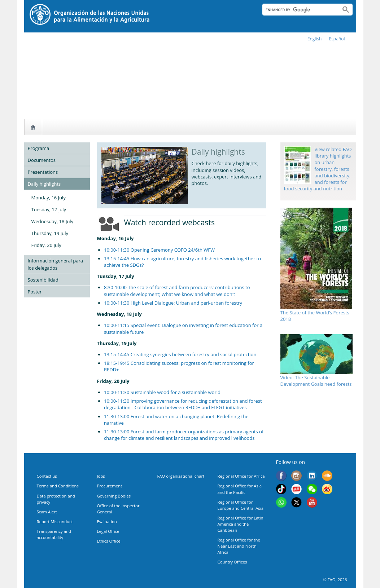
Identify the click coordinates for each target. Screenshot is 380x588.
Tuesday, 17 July (49, 209)
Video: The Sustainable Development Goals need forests (316, 381)
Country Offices (232, 562)
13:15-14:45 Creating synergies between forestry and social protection (180, 354)
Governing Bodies (114, 496)
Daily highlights (44, 184)
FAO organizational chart (181, 476)
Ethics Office (109, 541)
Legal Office (108, 531)
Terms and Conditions (58, 486)
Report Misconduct (55, 521)
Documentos (42, 160)
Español (337, 39)
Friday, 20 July (46, 245)
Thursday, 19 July (50, 233)
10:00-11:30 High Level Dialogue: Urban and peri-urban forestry (173, 303)
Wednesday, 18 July (53, 221)
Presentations (43, 172)
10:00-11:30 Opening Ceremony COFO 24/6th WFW (159, 250)
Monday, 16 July (49, 198)
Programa (39, 148)
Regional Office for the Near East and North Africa (239, 546)
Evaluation (107, 521)
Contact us (47, 476)
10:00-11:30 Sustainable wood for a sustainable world (163, 392)
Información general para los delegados (56, 264)
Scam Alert (47, 512)
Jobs (101, 476)
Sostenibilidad (43, 280)
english (315, 39)
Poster (35, 292)
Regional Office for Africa (241, 476)
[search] (299, 10)
